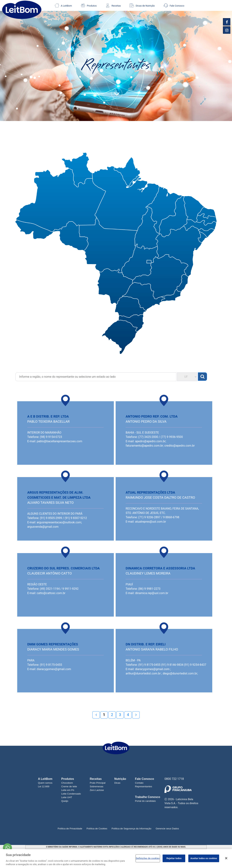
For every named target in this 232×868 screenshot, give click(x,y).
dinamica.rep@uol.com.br (152, 593)
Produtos (89, 5)
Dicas (117, 783)
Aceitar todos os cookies (204, 858)
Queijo (65, 801)
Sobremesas (97, 786)
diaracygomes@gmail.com (54, 669)
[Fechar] (226, 858)
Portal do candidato (145, 801)
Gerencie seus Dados (167, 829)
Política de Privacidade (70, 829)
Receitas (113, 5)
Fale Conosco (174, 5)
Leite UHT (67, 797)
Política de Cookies (97, 829)
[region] (116, 859)
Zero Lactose (97, 790)
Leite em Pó (68, 790)
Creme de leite (69, 786)
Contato (139, 783)
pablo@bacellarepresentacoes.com (59, 441)
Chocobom (67, 783)
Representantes (144, 786)
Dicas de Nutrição (142, 5)
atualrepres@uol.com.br (151, 522)
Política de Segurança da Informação (131, 829)
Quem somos (45, 783)
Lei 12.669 (44, 786)
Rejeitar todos (174, 858)
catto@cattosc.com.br (51, 593)
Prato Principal (98, 783)
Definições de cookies (148, 858)
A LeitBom (63, 5)
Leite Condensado (71, 794)
